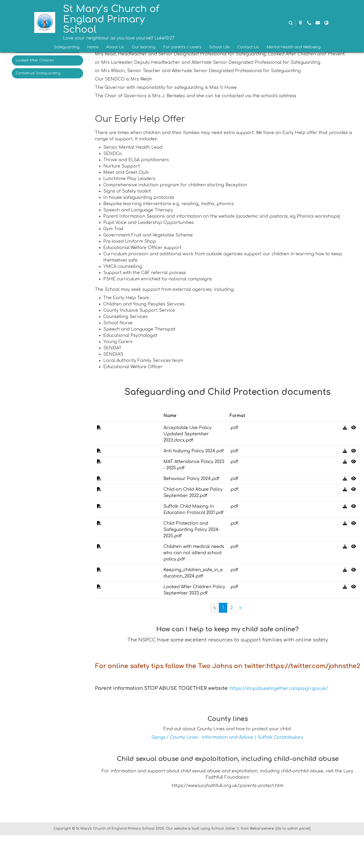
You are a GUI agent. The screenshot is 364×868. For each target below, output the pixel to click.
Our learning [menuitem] (144, 47)
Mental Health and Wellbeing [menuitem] (294, 47)
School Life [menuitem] (219, 47)
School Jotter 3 (225, 861)
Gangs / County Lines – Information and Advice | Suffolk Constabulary (227, 770)
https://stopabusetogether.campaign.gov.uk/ (279, 721)
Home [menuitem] (93, 47)
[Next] (240, 608)
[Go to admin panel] (293, 861)
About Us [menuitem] (115, 47)
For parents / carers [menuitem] (182, 47)
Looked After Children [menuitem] (35, 60)
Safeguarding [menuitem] (67, 47)
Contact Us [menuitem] (248, 47)
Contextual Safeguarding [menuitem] (38, 73)
